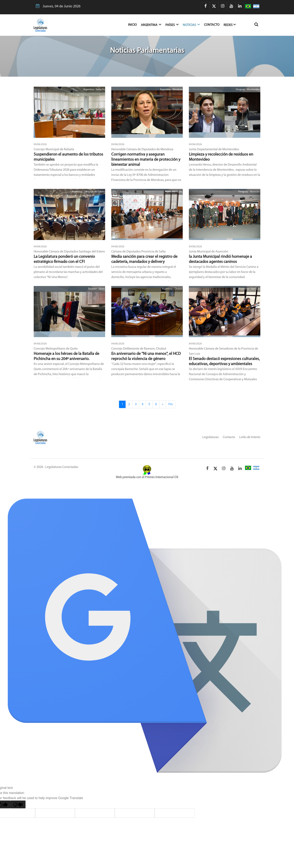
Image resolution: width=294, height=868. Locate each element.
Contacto (212, 25)
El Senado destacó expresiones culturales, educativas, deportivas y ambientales (224, 362)
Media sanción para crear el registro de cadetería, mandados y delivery (144, 259)
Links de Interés (250, 437)
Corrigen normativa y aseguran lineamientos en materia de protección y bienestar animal (146, 160)
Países (172, 25)
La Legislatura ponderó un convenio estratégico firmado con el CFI (64, 259)
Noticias (191, 25)
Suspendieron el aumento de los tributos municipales (68, 157)
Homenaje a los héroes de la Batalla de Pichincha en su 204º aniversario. (66, 356)
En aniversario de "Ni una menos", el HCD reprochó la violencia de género (146, 356)
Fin (171, 404)
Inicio (134, 24)
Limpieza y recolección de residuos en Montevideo (221, 157)
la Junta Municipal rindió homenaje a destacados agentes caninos (220, 259)
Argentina (151, 25)
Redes (230, 25)
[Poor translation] (18, 804)
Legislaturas (210, 437)
